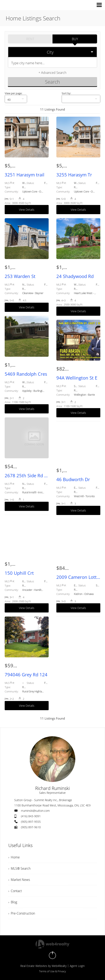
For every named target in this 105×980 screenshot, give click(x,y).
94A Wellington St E (77, 378)
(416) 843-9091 (31, 816)
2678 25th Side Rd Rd (27, 475)
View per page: (13, 93)
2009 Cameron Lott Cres (78, 577)
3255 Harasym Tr (74, 175)
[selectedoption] (52, 52)
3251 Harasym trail (25, 175)
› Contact (15, 891)
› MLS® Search (19, 868)
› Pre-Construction (22, 913)
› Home (14, 857)
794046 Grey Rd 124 (26, 674)
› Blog (13, 902)
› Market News (19, 880)
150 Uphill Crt (19, 573)
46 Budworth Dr (73, 479)
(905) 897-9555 (31, 822)
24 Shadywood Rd (75, 276)
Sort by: (66, 93)
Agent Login (77, 966)
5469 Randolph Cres (26, 374)
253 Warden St (20, 276)
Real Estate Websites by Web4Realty (43, 966)
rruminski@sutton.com (35, 811)
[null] (16, 99)
